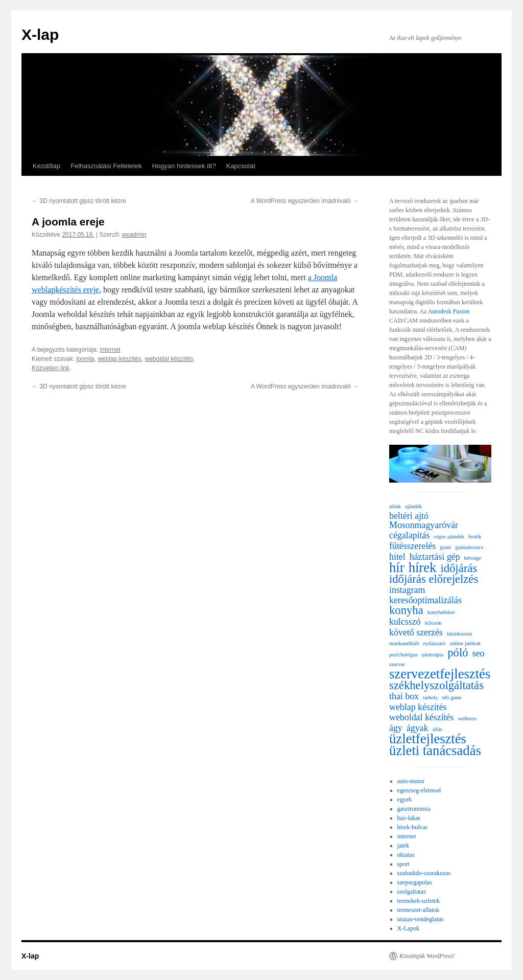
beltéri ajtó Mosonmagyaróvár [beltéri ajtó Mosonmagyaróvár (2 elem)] (424, 520)
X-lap (40, 35)
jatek (403, 846)
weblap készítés (119, 359)
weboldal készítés (169, 359)
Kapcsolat (241, 166)
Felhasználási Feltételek (106, 166)
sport (403, 864)
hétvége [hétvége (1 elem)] (472, 558)
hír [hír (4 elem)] (397, 567)
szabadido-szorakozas (424, 873)
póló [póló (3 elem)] (458, 653)
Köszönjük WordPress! (427, 956)
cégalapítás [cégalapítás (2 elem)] (409, 535)
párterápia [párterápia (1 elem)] (433, 655)
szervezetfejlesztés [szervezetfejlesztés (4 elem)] (440, 674)
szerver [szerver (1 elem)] (397, 664)
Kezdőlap (46, 166)
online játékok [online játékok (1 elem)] (465, 643)
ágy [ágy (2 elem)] (396, 728)
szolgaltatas (412, 892)
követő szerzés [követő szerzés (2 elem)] (416, 632)
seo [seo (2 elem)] (479, 653)
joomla (85, 359)
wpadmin (134, 235)
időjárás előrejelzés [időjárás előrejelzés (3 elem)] (434, 579)
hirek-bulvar (412, 827)
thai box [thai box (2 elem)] (404, 696)
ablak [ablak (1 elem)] (395, 506)
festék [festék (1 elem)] (475, 537)
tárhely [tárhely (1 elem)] (431, 698)
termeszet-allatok (419, 910)
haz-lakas (409, 818)
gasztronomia (414, 809)
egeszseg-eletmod (419, 790)
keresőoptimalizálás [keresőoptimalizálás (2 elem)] (425, 600)
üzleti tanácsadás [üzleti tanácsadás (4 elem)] (435, 750)
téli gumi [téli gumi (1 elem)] (452, 698)
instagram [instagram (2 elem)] (407, 590)
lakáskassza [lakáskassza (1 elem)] (460, 634)
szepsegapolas (415, 882)
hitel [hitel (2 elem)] (397, 557)
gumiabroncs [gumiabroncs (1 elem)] (469, 547)
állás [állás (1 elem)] (437, 729)
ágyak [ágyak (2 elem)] (418, 728)
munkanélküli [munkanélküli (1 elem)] (404, 643)
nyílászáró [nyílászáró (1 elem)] (435, 643)
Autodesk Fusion (449, 311)
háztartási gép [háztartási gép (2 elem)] (435, 557)
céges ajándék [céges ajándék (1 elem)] (449, 537)
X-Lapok (408, 928)
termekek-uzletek (419, 901)
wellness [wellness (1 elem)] (467, 719)
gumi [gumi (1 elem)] (445, 547)
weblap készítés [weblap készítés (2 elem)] (418, 707)
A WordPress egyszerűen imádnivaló (305, 201)
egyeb (405, 800)
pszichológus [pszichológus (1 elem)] (403, 655)
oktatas (406, 855)
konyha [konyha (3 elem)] (406, 610)
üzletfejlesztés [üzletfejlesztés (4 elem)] (428, 739)
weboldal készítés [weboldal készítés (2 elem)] (421, 717)
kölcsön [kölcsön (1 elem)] (433, 623)
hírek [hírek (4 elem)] (423, 567)
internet (110, 350)
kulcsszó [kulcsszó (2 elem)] (405, 622)
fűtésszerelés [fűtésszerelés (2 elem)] (412, 546)
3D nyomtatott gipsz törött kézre (79, 201)
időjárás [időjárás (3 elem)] (459, 568)
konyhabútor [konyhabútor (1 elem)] (441, 612)
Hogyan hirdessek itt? (184, 166)
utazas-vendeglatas (421, 919)
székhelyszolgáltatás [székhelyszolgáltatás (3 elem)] (436, 686)
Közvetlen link (51, 368)
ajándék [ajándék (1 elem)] (413, 506)
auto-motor (411, 781)
